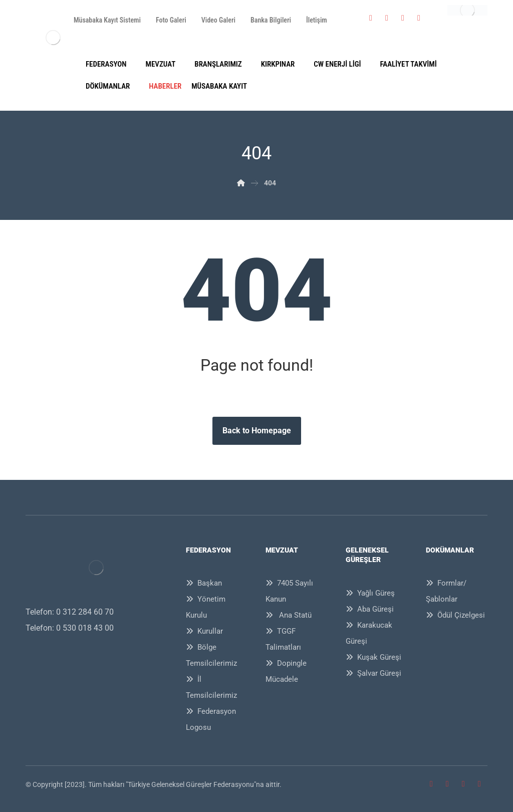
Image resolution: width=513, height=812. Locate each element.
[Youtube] (419, 18)
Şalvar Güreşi (373, 673)
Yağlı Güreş (370, 593)
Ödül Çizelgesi (455, 615)
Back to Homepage (257, 431)
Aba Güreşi (370, 609)
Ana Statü (289, 615)
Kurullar (204, 631)
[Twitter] (387, 18)
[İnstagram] (403, 18)
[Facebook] (371, 18)
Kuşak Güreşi (373, 657)
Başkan (204, 583)
